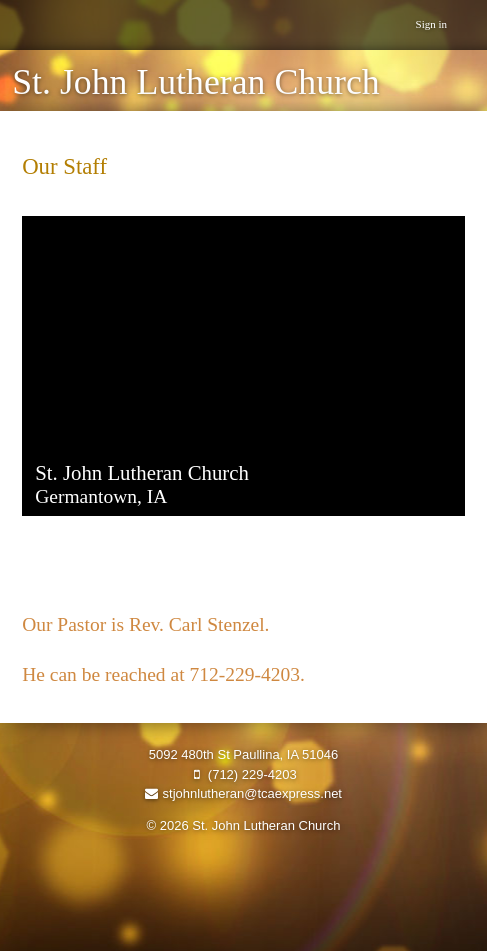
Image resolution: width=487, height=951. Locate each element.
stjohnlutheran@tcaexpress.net (243, 793)
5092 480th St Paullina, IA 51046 (243, 754)
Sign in (431, 24)
